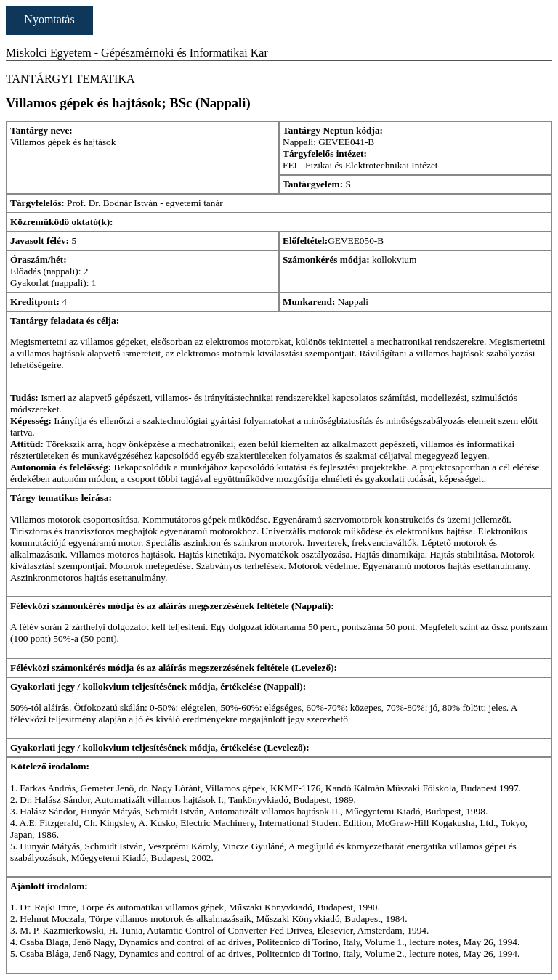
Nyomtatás (49, 19)
